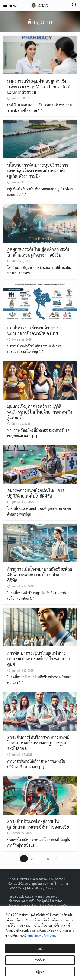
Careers (25, 883)
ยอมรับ (40, 948)
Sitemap (51, 888)
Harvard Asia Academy (33, 879)
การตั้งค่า (40, 960)
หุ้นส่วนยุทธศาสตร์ (43, 883)
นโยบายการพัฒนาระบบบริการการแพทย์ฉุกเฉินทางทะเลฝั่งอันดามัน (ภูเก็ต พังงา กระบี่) (38, 171)
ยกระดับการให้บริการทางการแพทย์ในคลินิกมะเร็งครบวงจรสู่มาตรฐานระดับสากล (38, 743)
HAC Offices (17, 888)
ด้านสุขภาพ (40, 21)
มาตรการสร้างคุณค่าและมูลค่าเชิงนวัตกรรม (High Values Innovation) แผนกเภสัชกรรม (39, 86)
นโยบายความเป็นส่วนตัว (42, 936)
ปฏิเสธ (40, 972)
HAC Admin (56, 879)
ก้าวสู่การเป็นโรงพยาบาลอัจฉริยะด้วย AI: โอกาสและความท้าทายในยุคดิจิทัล (40, 575)
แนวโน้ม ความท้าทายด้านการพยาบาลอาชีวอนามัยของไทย (33, 331)
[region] (40, 943)
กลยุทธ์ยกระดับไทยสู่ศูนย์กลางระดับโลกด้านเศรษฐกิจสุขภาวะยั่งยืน (39, 252)
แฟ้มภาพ (62, 883)
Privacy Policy (35, 888)
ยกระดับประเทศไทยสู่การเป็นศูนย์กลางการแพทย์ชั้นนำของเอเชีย (38, 824)
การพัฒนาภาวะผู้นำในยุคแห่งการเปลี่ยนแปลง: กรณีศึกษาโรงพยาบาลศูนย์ (39, 659)
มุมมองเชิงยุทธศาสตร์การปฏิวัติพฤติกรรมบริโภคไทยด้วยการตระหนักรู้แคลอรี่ (40, 412)
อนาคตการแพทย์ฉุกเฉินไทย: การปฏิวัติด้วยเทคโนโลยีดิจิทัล (36, 493)
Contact (13, 883)
